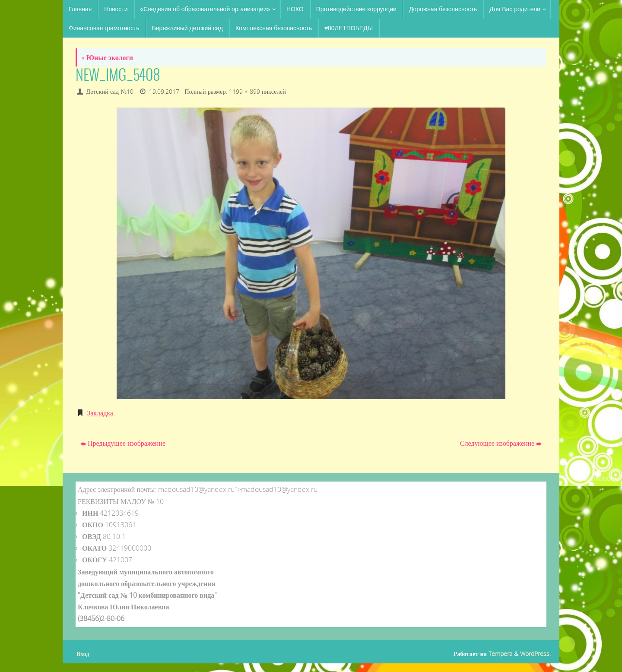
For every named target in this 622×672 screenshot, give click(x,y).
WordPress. (535, 654)
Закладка (100, 413)
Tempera (500, 654)
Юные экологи (107, 57)
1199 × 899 (244, 91)
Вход (83, 654)
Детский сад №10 (110, 91)
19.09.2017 (164, 91)
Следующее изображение (501, 443)
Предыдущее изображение (123, 443)
